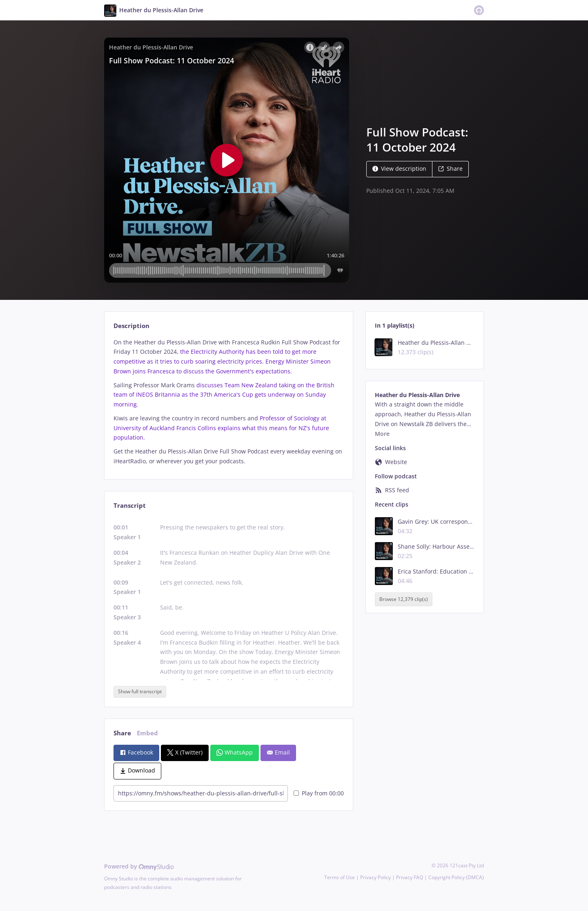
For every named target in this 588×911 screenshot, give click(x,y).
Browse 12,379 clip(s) (404, 599)
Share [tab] (122, 733)
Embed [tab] (147, 733)
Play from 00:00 (319, 793)
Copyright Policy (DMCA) (456, 877)
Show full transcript (140, 691)
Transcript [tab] (130, 506)
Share (450, 169)
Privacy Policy (375, 877)
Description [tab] (131, 326)
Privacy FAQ (410, 877)
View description (399, 169)
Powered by (139, 866)
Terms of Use (340, 877)
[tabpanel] (228, 402)
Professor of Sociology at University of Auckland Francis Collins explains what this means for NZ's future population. (221, 428)
